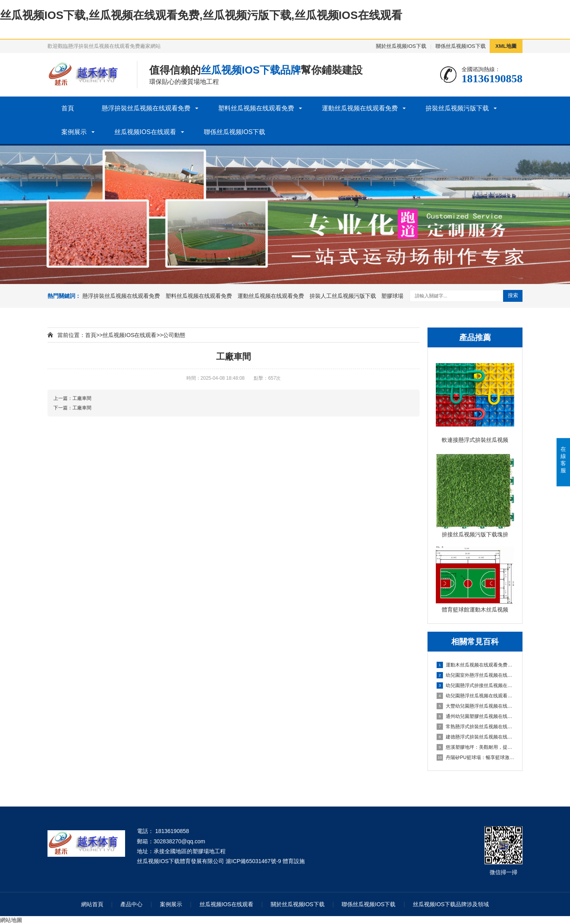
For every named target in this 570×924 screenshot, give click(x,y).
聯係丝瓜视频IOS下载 (460, 46)
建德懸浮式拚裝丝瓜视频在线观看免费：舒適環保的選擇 (475, 737)
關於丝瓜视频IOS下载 (401, 46)
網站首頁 (92, 904)
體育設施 (294, 861)
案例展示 (74, 132)
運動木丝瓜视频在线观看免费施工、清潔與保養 (475, 665)
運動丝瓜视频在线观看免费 (360, 108)
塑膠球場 (392, 296)
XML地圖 (506, 46)
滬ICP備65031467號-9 (253, 861)
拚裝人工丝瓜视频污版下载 (343, 296)
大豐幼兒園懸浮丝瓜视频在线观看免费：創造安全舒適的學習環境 (475, 706)
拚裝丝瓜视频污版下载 (457, 108)
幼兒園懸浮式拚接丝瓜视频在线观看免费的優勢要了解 (475, 685)
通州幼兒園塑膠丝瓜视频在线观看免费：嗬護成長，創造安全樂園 (475, 716)
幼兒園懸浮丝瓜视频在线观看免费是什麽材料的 (475, 696)
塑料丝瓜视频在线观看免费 (256, 108)
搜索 (513, 295)
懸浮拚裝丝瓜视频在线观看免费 (146, 108)
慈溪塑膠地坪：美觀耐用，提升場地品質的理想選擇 (475, 747)
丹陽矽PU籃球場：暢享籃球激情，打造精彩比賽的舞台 (475, 757)
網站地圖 (11, 920)
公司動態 (174, 335)
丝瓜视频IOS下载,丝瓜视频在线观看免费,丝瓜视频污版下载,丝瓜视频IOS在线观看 (201, 15)
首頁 (68, 108)
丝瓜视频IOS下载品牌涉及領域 (451, 904)
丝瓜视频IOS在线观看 (145, 132)
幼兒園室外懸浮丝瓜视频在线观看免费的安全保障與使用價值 (475, 675)
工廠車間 (82, 398)
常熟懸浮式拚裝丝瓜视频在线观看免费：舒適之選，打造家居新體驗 (475, 727)
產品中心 (131, 904)
